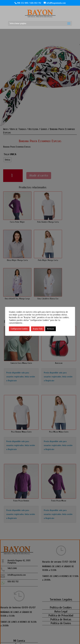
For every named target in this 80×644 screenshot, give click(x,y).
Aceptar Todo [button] (38, 329)
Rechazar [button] (51, 329)
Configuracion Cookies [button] (19, 329)
